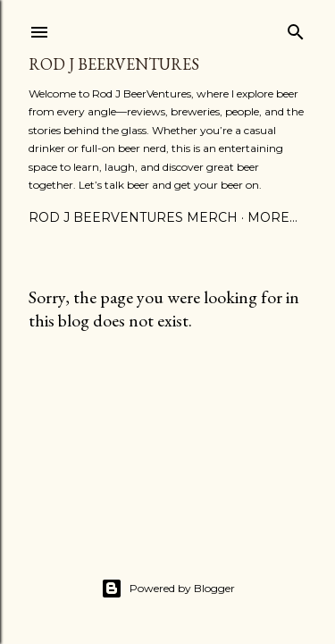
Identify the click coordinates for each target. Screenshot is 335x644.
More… (272, 217)
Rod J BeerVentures (114, 64)
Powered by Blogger (168, 589)
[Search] (296, 28)
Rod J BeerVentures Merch (133, 217)
